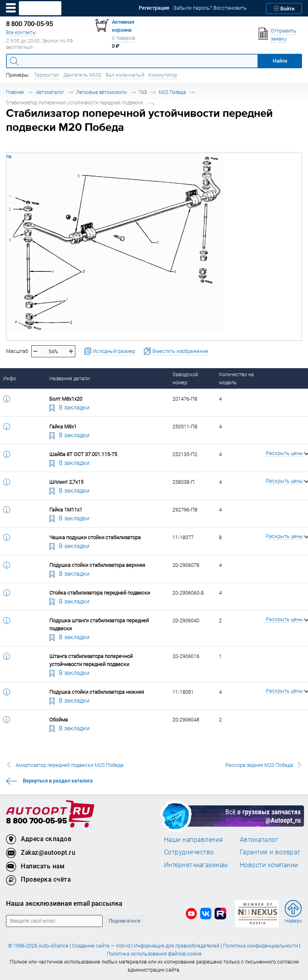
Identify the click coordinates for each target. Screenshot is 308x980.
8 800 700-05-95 (36, 821)
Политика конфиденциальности (260, 946)
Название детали (70, 378)
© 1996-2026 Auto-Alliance (38, 946)
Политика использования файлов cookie (154, 954)
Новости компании (269, 865)
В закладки (69, 407)
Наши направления (194, 839)
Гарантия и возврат (270, 852)
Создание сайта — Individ (101, 946)
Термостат (47, 75)
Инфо (10, 378)
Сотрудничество (189, 852)
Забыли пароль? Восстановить (210, 8)
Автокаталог (50, 92)
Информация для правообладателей (177, 946)
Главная (15, 92)
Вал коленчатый (125, 75)
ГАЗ (143, 92)
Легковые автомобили (101, 92)
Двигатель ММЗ (82, 75)
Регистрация (154, 8)
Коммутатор (163, 75)
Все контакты (21, 32)
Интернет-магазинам (196, 865)
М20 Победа (172, 92)
